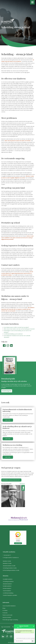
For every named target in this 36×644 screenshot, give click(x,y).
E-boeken (5, 610)
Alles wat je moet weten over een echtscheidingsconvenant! (19, 329)
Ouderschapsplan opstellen (10, 595)
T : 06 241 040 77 (7, 555)
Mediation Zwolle (7, 563)
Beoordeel (18, 543)
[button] (7, 391)
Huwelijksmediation (8, 579)
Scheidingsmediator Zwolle (10, 568)
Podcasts (5, 613)
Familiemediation (7, 586)
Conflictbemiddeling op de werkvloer (13, 334)
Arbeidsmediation (7, 584)
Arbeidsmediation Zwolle (9, 566)
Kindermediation (7, 588)
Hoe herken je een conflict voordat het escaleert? (16, 327)
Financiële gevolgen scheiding (10, 620)
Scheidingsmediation (8, 581)
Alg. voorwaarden (6, 627)
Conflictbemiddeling (8, 593)
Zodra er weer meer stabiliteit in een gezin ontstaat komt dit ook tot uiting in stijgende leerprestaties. (17, 238)
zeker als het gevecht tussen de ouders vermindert (18, 141)
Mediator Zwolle (7, 561)
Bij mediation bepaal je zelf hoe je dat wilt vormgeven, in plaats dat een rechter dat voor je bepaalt (18, 309)
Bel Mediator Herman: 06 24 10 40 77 (11, 480)
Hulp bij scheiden (7, 617)
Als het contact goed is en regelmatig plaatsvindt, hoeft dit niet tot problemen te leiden (17, 273)
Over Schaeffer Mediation (9, 606)
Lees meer (8, 420)
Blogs (4, 608)
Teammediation (7, 591)
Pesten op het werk (7, 615)
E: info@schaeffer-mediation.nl (11, 558)
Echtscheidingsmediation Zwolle (11, 570)
